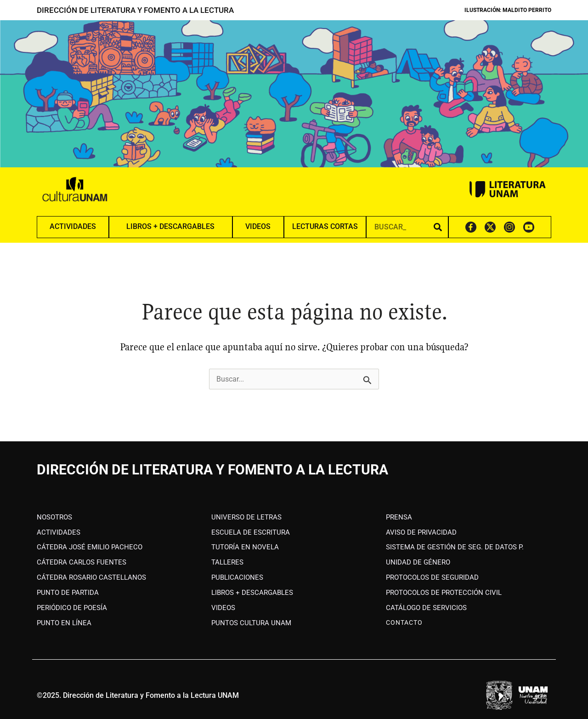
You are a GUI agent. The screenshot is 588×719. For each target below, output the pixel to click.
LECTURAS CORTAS (325, 226)
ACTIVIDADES (73, 226)
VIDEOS (258, 226)
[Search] (438, 227)
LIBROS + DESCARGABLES (170, 226)
